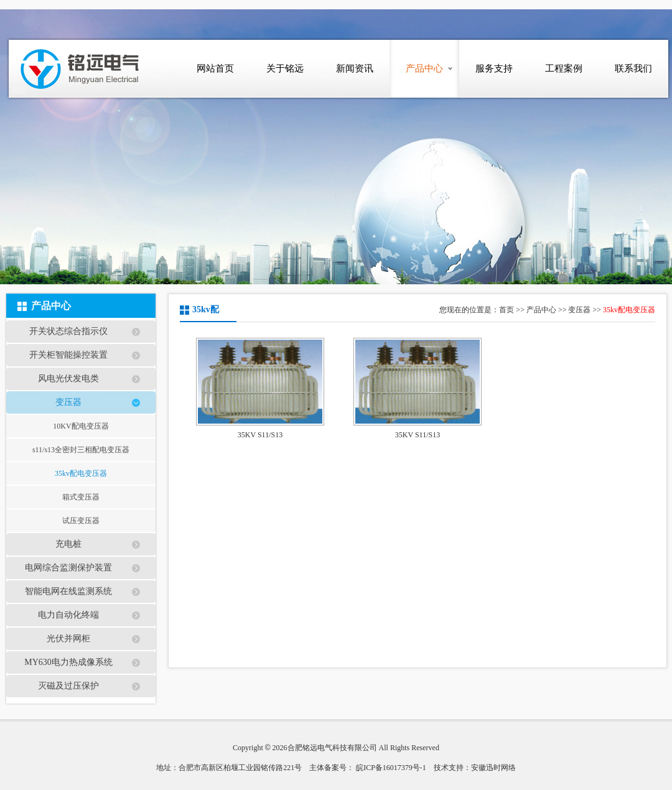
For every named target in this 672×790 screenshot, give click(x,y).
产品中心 (424, 68)
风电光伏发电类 (68, 379)
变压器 (68, 402)
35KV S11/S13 (260, 435)
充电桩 (68, 544)
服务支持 (494, 68)
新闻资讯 (355, 68)
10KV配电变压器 (81, 426)
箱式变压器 (81, 497)
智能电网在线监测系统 (68, 591)
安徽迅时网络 (493, 768)
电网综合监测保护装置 (68, 568)
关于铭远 (285, 68)
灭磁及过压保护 (68, 686)
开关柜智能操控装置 (68, 355)
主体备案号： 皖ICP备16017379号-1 (368, 768)
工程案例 (564, 68)
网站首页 (215, 68)
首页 (506, 310)
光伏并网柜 (68, 639)
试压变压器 (81, 521)
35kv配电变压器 (81, 473)
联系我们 (633, 68)
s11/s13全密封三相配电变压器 (81, 450)
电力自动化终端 (68, 615)
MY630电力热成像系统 (68, 662)
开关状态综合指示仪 (68, 331)
